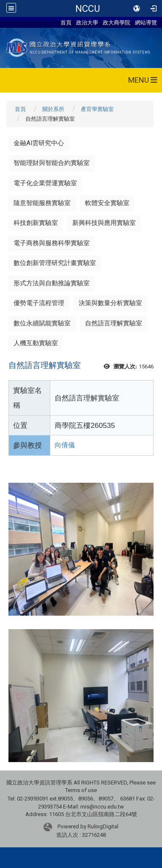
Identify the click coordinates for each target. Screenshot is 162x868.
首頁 (66, 22)
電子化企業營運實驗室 (45, 183)
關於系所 (53, 109)
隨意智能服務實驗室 (42, 203)
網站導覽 (146, 22)
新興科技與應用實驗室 (104, 223)
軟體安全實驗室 (107, 203)
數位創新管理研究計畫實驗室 (55, 263)
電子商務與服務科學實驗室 (52, 243)
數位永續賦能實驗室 (42, 323)
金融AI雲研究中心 (39, 143)
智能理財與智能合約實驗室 (52, 163)
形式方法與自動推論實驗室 (52, 283)
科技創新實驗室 (36, 223)
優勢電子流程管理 (39, 303)
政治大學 (87, 22)
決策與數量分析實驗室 (110, 303)
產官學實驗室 (97, 109)
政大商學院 (117, 22)
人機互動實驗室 (36, 343)
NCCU (88, 8)
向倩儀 (65, 445)
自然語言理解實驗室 (114, 323)
